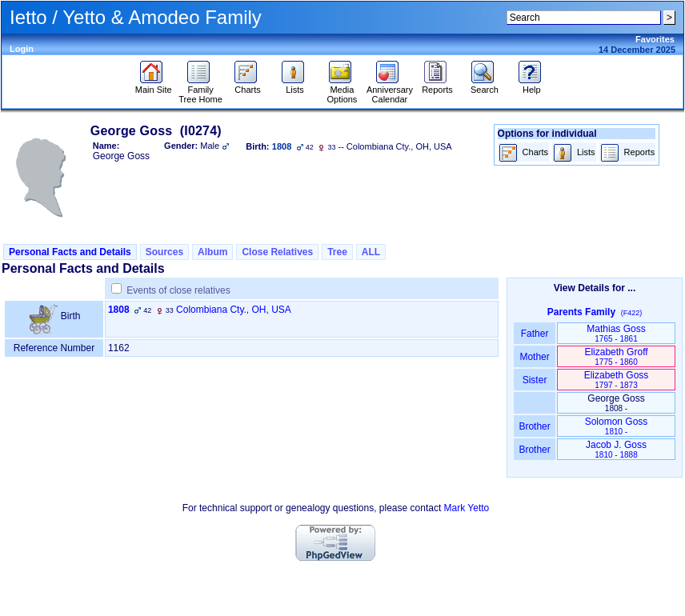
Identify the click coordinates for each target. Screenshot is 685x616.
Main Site (154, 86)
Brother (534, 426)
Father (534, 334)
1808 (119, 310)
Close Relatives (277, 252)
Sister (535, 380)
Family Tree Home (200, 90)
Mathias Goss (616, 333)
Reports (437, 86)
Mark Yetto (467, 508)
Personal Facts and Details (70, 252)
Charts (248, 86)
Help (532, 86)
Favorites (655, 39)
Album (212, 252)
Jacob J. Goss (616, 449)
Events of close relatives (178, 290)
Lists (295, 86)
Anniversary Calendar (390, 90)
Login (22, 49)
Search (485, 86)
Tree (337, 252)
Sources (164, 252)
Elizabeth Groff (616, 356)
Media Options (342, 90)
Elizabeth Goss (617, 380)
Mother (535, 357)
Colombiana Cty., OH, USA (234, 310)
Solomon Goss (617, 426)
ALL (371, 252)
